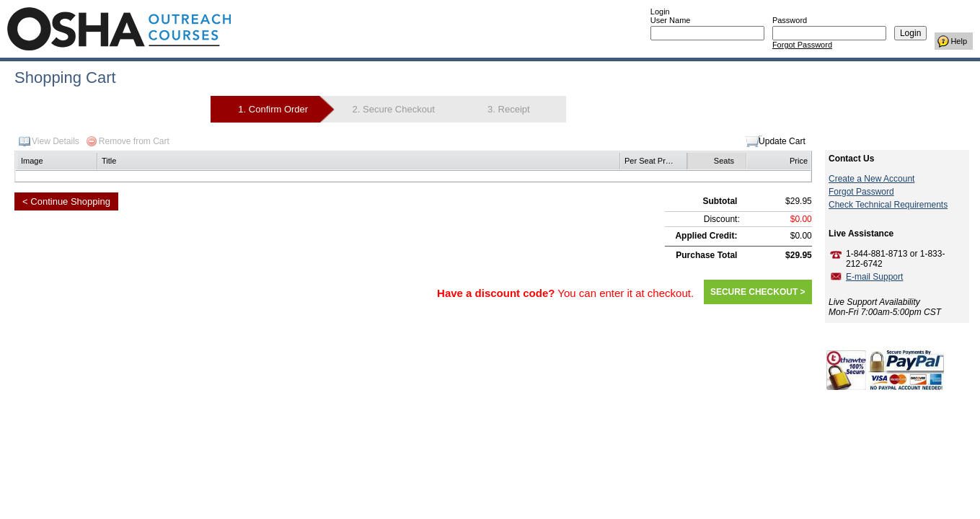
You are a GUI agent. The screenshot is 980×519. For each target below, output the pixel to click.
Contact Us (851, 159)
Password (790, 20)
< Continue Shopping (66, 201)
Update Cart (782, 141)
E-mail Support (874, 277)
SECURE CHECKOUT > (758, 292)
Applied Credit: (706, 236)
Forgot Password (802, 45)
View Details (56, 141)
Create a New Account (871, 179)
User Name (671, 20)
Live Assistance (861, 234)
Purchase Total (706, 255)
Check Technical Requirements (888, 205)
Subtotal (720, 201)
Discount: (722, 219)
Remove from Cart (134, 141)
